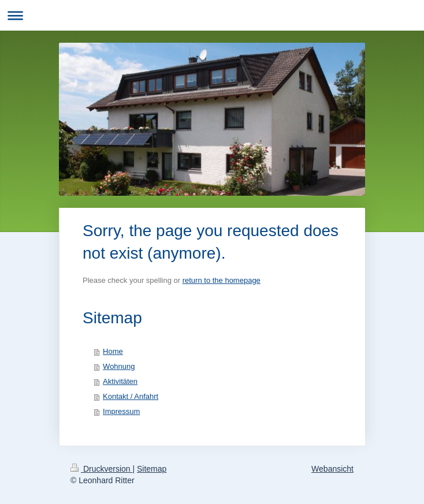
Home (113, 351)
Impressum (121, 411)
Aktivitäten (120, 381)
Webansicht (332, 469)
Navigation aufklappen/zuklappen (212, 15)
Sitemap (152, 469)
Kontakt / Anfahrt (131, 396)
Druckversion (101, 469)
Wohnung (119, 366)
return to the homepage (222, 280)
